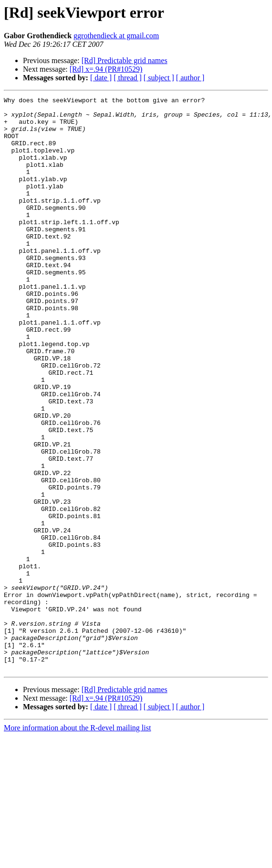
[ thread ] (128, 78)
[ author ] (190, 78)
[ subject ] (159, 78)
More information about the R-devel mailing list (77, 842)
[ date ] (101, 78)
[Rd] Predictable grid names (125, 60)
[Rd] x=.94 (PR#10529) (106, 69)
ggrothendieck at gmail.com (116, 36)
